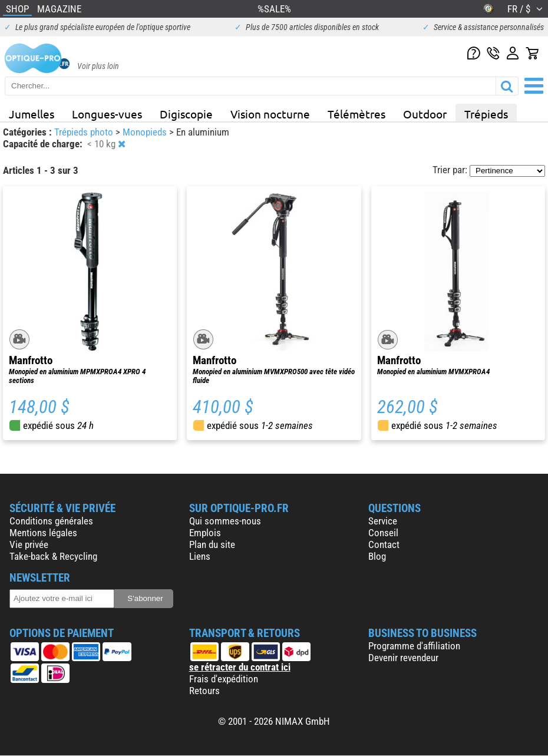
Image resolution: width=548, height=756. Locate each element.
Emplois (205, 533)
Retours (204, 691)
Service (383, 521)
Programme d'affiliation (414, 646)
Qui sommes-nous (225, 521)
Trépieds (486, 114)
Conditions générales (51, 521)
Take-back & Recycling (53, 556)
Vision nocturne (270, 114)
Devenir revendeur (403, 658)
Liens (200, 556)
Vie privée (29, 544)
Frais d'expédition (224, 679)
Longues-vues (107, 114)
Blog (377, 556)
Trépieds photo (85, 132)
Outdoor (425, 114)
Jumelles (32, 114)
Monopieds (146, 132)
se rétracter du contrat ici (240, 667)
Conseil (383, 533)
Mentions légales (43, 533)
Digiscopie (186, 114)
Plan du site (212, 544)
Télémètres (356, 114)
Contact (384, 544)
